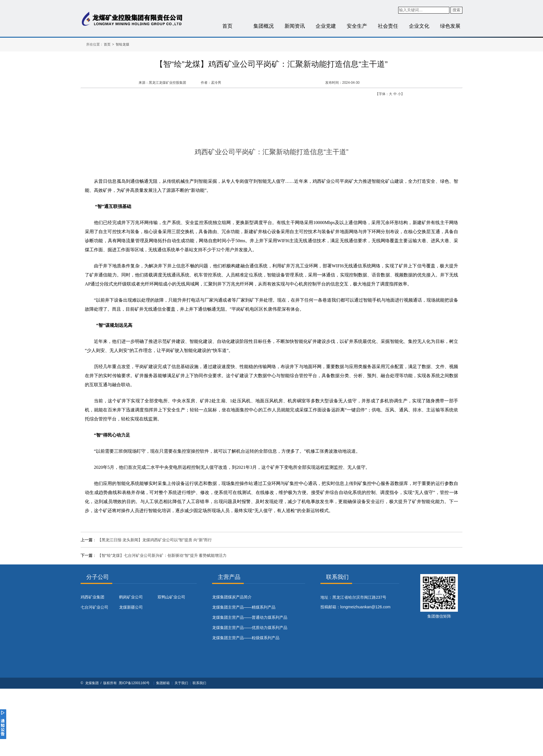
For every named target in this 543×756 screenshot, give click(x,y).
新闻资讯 (295, 26)
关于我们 (181, 683)
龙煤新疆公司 (131, 607)
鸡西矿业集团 (92, 597)
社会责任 (388, 26)
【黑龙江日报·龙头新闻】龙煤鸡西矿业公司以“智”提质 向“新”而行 (155, 540)
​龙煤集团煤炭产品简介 (232, 597)
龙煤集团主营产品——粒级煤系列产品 (246, 638)
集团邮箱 (163, 683)
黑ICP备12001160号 (134, 683)
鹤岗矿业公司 (131, 597)
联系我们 (199, 683)
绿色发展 (450, 26)
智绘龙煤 (122, 44)
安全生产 (357, 26)
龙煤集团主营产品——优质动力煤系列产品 (250, 628)
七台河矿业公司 (94, 607)
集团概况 (264, 26)
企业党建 (326, 26)
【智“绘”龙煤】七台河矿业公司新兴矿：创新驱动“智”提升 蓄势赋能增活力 (162, 555)
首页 (227, 26)
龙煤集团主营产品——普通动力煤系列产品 (250, 617)
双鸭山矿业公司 (171, 597)
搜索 (456, 10)
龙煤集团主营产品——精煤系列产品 (244, 607)
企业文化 (419, 26)
